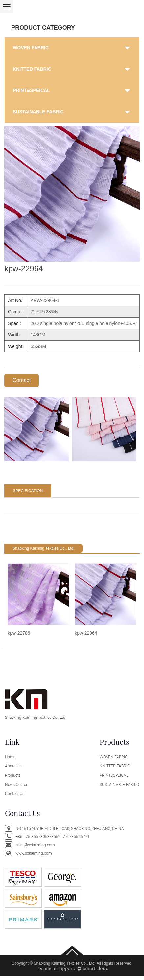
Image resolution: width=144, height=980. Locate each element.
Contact (22, 380)
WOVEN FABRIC (31, 48)
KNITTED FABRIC (32, 69)
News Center (16, 784)
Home (10, 757)
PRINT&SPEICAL (31, 90)
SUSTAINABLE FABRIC (38, 112)
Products (13, 775)
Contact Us (15, 793)
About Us (13, 766)
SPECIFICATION (28, 491)
